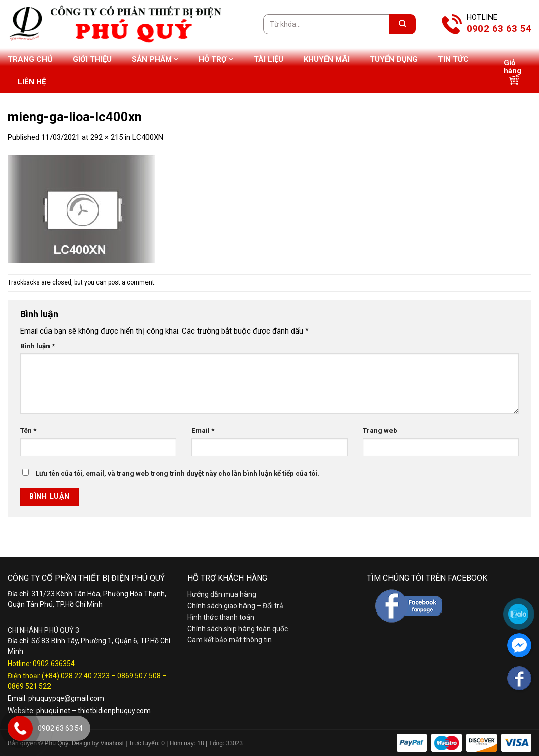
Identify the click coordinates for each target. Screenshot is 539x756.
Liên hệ (32, 82)
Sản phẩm (155, 59)
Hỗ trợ (216, 59)
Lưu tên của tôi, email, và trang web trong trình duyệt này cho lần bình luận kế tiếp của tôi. (178, 473)
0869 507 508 (139, 676)
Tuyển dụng (394, 59)
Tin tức (453, 59)
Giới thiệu (92, 59)
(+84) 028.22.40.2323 (76, 676)
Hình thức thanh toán (221, 617)
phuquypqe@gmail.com (66, 698)
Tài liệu (268, 59)
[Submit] (403, 24)
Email (203, 430)
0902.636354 (54, 664)
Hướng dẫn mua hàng (222, 594)
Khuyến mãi (327, 59)
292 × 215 (107, 137)
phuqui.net (53, 711)
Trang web (380, 430)
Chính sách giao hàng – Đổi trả (235, 606)
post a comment (131, 282)
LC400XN (148, 137)
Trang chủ (30, 59)
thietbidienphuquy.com (114, 711)
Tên (28, 430)
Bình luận (37, 346)
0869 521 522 (29, 686)
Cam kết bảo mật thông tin (230, 640)
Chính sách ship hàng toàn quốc (238, 629)
